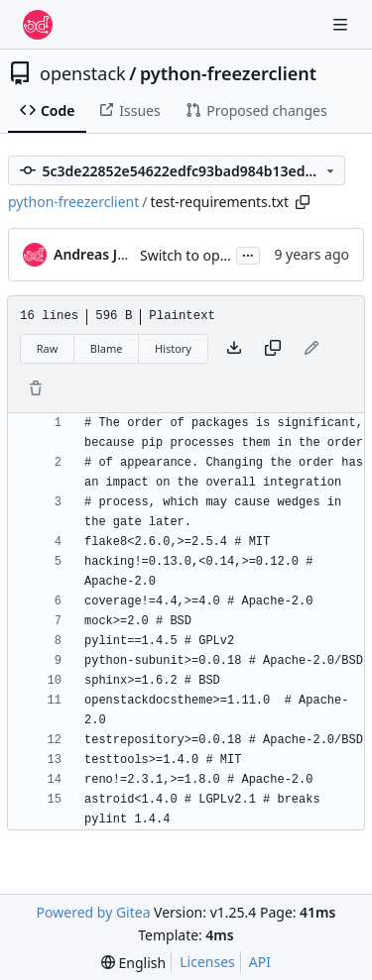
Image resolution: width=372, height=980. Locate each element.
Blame (107, 348)
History (173, 348)
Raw (48, 348)
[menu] (133, 963)
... (248, 254)
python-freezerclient (228, 73)
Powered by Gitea (94, 912)
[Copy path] (303, 202)
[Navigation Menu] (342, 24)
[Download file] (234, 349)
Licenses (207, 962)
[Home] (38, 25)
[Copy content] (273, 349)
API (260, 962)
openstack (83, 73)
